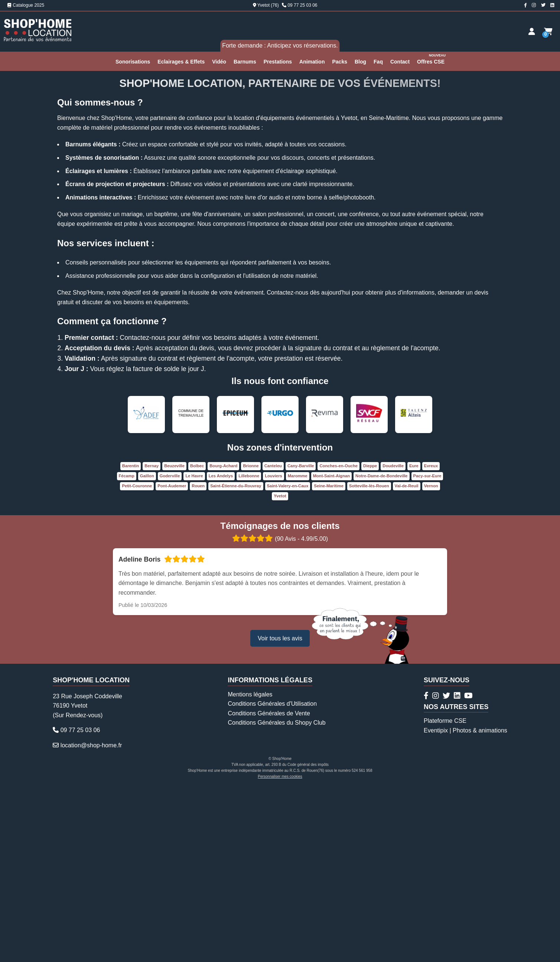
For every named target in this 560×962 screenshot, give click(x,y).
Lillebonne (249, 651)
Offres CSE (432, 58)
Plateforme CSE (445, 896)
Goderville (170, 651)
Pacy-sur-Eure (427, 651)
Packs (339, 62)
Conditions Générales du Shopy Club (276, 898)
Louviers (274, 651)
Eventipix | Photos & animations (465, 905)
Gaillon (147, 651)
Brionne (251, 641)
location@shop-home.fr (91, 920)
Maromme (298, 651)
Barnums (245, 62)
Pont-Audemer (172, 661)
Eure (414, 641)
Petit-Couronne (137, 661)
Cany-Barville (301, 641)
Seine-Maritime (329, 661)
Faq (378, 62)
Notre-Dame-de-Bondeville (382, 651)
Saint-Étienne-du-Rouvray (236, 661)
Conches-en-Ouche (338, 641)
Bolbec (197, 641)
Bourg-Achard (223, 641)
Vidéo (219, 62)
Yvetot (280, 671)
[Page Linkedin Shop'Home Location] (552, 5)
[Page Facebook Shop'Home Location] (525, 5)
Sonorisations (133, 62)
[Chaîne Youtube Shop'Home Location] (468, 871)
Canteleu (273, 641)
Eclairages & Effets (181, 62)
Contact (400, 62)
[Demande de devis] (548, 32)
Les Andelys (221, 651)
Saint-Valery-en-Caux (288, 661)
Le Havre (194, 651)
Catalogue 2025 (26, 5)
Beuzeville (174, 641)
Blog (360, 62)
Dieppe (370, 641)
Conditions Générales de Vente (269, 888)
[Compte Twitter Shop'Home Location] (543, 5)
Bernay (152, 641)
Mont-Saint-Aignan (331, 651)
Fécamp (127, 651)
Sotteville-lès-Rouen (369, 661)
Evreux (431, 641)
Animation (312, 62)
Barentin (131, 641)
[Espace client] (532, 32)
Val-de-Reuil (407, 661)
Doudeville (393, 641)
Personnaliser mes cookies (280, 951)
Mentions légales (250, 869)
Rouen (198, 661)
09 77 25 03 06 (302, 5)
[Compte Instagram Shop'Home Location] (534, 5)
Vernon (431, 661)
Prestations (278, 62)
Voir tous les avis (280, 813)
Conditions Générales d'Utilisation (272, 879)
